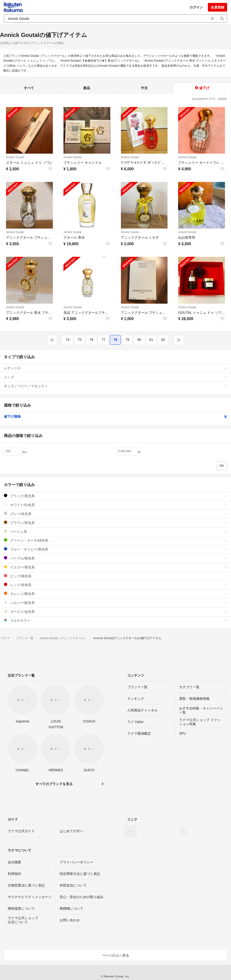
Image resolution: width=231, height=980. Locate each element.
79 (127, 340)
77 (104, 340)
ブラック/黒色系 (115, 496)
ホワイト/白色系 (115, 505)
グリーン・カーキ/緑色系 (115, 540)
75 (80, 340)
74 (68, 340)
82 (163, 340)
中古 (144, 88)
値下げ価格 (115, 416)
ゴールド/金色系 (115, 612)
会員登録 (217, 7)
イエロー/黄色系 (115, 567)
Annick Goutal (15, 157)
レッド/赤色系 (115, 585)
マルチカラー (115, 620)
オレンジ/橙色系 (115, 594)
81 (151, 340)
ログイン (196, 7)
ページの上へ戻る (116, 955)
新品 (87, 88)
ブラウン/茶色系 (115, 523)
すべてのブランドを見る (54, 784)
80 (139, 340)
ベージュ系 (115, 532)
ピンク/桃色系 (115, 576)
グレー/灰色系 (115, 514)
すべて (29, 88)
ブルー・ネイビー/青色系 (115, 549)
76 (91, 340)
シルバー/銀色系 (115, 603)
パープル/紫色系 (115, 558)
